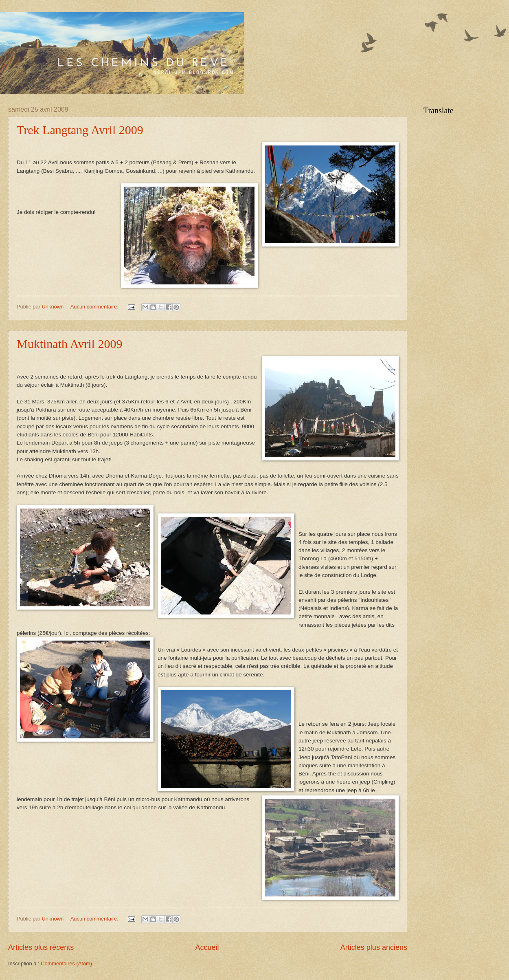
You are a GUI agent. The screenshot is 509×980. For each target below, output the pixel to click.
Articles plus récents (41, 947)
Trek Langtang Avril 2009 (80, 130)
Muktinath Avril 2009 (69, 344)
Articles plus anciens (374, 947)
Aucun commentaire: (95, 307)
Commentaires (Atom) (66, 963)
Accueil (207, 947)
